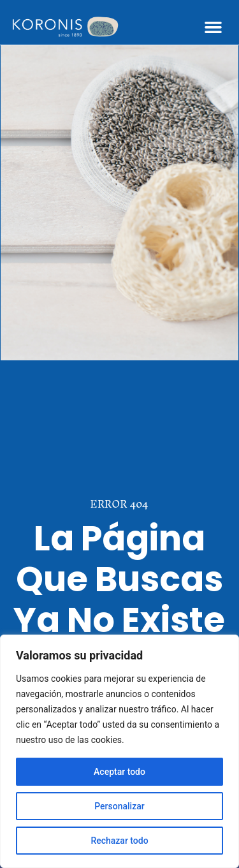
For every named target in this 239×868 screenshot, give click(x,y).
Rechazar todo (119, 841)
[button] (214, 27)
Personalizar (119, 806)
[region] (119, 751)
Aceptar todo (119, 772)
